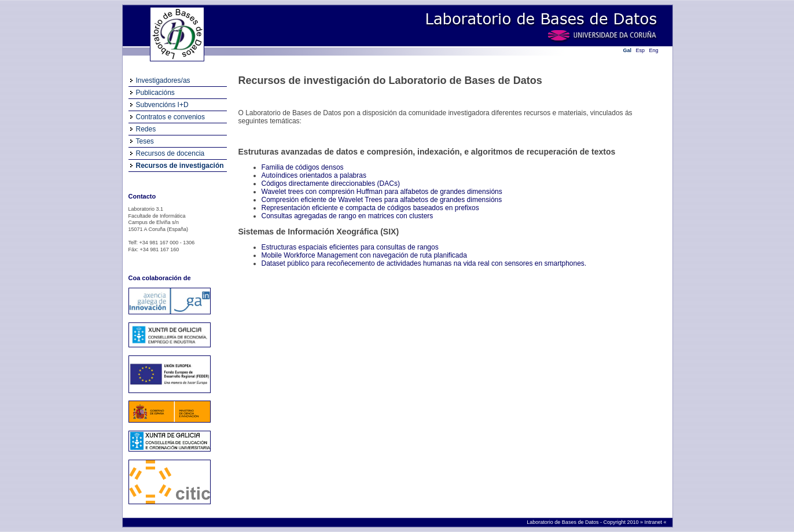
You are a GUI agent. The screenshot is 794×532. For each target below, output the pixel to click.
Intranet (654, 522)
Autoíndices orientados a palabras (314, 175)
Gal (628, 50)
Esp (641, 50)
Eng (654, 50)
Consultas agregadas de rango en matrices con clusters (348, 216)
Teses (145, 141)
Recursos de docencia (170, 153)
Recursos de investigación (180, 166)
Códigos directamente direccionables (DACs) (331, 184)
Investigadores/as (163, 80)
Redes (146, 129)
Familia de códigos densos (303, 167)
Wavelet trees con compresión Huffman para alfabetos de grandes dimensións (382, 192)
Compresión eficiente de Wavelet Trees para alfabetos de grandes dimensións (382, 200)
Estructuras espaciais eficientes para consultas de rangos (350, 247)
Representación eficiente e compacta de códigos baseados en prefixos (370, 208)
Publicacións (155, 93)
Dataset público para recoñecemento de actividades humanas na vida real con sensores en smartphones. (424, 263)
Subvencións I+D (162, 105)
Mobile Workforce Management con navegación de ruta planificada (364, 255)
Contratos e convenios (170, 117)
